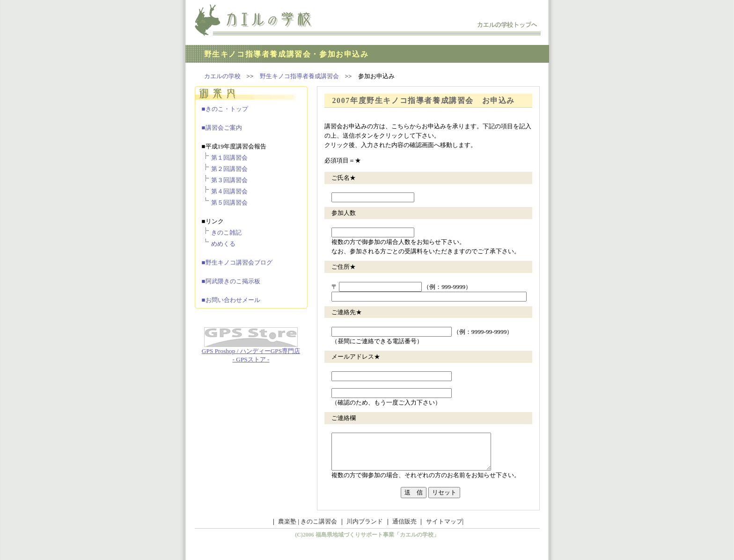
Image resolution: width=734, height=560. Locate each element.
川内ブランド (364, 528)
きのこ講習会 (319, 528)
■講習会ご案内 (222, 128)
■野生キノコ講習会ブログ (237, 262)
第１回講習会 (229, 158)
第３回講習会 (229, 180)
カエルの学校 (222, 76)
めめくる (223, 244)
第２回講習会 (229, 169)
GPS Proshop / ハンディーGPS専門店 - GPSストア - (251, 352)
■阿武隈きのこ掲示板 (231, 281)
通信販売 (404, 528)
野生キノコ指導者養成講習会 (299, 76)
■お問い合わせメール (231, 300)
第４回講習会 (229, 191)
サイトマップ (444, 528)
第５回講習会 (229, 203)
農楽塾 (287, 528)
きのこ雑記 (226, 232)
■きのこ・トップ (225, 109)
